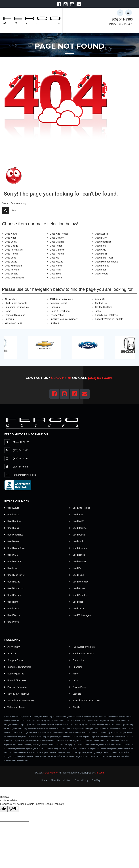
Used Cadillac (57, 242)
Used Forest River (14, 250)
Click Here (61, 378)
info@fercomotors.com (25, 475)
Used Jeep (10, 258)
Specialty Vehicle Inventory (64, 319)
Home (8, 311)
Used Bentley (57, 238)
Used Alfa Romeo (59, 234)
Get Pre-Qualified (104, 307)
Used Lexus (11, 262)
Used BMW (101, 238)
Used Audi (10, 238)
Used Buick (11, 242)
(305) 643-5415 (21, 467)
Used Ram (55, 270)
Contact (67, 780)
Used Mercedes (79, 582)
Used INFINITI (102, 254)
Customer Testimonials (17, 307)
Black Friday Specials (16, 303)
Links (98, 311)
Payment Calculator (15, 315)
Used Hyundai (57, 254)
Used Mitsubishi (13, 266)
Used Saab (101, 270)
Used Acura (11, 234)
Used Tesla (56, 274)
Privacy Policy (57, 315)
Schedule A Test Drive (106, 315)
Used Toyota (102, 274)
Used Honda (11, 254)
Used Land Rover (104, 258)
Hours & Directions (60, 311)
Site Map (54, 323)
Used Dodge (11, 246)
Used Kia (54, 258)
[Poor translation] (13, 809)
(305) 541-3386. (101, 378)
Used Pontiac (102, 266)
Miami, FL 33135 (21, 442)
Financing (55, 307)
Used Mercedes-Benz (106, 262)
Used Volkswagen (14, 278)
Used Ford (101, 246)
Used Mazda (56, 262)
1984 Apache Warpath (61, 299)
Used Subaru (11, 274)
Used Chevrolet (103, 242)
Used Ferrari (56, 246)
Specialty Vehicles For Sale (109, 319)
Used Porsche (12, 270)
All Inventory (11, 299)
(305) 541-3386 (122, 19)
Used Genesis (57, 250)
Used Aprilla (101, 234)
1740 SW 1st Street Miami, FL (121, 24)
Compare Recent (58, 303)
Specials (9, 319)
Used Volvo (56, 278)
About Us (100, 299)
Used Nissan (56, 266)
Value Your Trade (13, 323)
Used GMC (101, 250)
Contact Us (101, 303)
